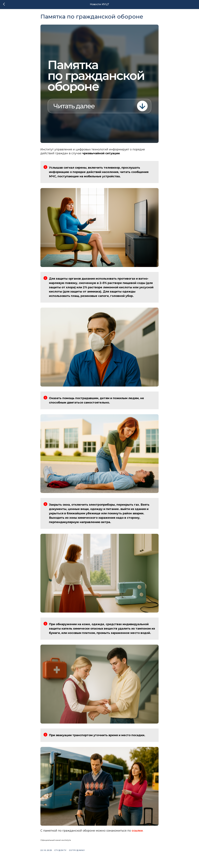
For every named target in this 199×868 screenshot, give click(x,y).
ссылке (137, 833)
